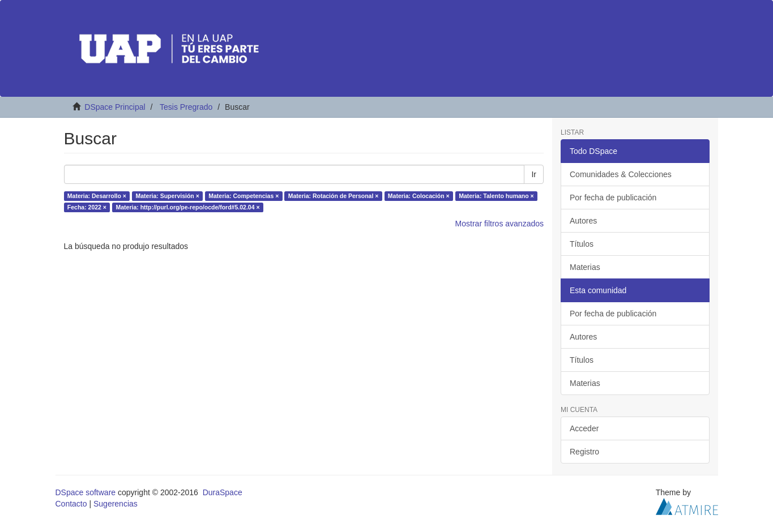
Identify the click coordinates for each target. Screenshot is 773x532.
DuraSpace (223, 492)
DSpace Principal (115, 107)
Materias (585, 267)
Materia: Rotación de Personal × (334, 196)
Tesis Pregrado (186, 107)
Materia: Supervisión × (167, 196)
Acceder (584, 428)
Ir (534, 174)
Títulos (582, 244)
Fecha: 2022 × (87, 207)
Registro (584, 452)
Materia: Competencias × (244, 196)
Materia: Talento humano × (496, 196)
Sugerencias (116, 504)
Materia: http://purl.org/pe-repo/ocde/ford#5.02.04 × (187, 207)
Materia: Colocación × (419, 196)
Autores (583, 221)
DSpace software (86, 492)
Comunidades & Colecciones (621, 174)
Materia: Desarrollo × (97, 196)
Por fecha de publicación (613, 198)
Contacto (71, 504)
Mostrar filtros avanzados (499, 224)
